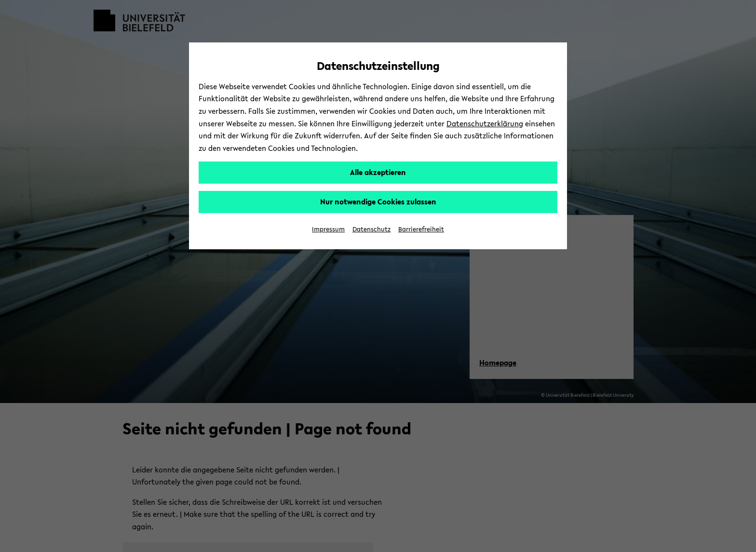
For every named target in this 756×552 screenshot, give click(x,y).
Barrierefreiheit (421, 229)
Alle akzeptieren (378, 172)
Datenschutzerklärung (485, 123)
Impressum (328, 229)
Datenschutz (371, 229)
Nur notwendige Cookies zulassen (378, 202)
